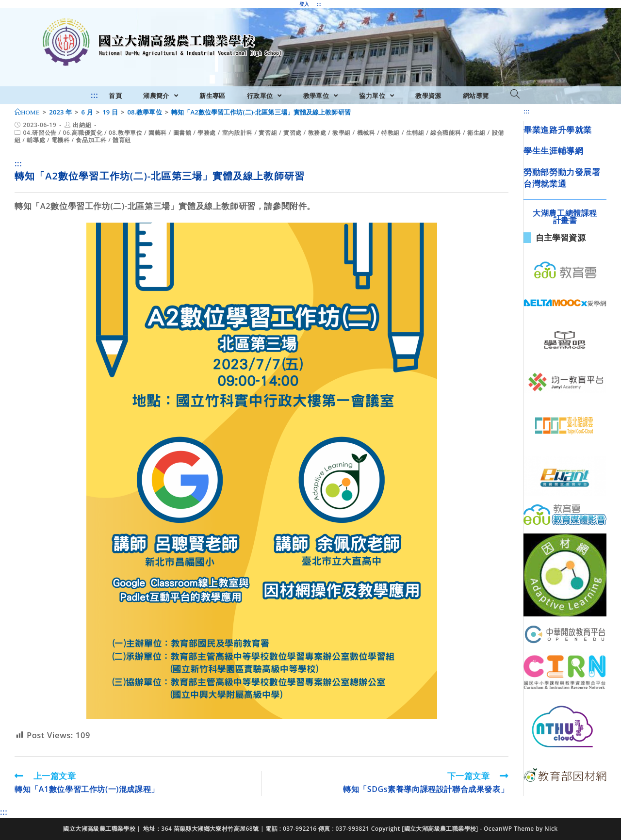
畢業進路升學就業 (558, 130)
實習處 (293, 133)
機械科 (366, 133)
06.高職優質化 (83, 133)
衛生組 (476, 133)
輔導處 (36, 140)
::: (319, 4)
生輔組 (415, 133)
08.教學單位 (125, 133)
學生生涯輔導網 (553, 151)
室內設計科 (237, 133)
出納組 (82, 125)
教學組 (342, 133)
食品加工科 (91, 140)
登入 (304, 4)
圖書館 (182, 133)
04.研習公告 (40, 133)
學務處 (207, 133)
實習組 (268, 133)
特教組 (391, 133)
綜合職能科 (446, 133)
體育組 (122, 140)
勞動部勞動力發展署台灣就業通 (562, 178)
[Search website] (515, 95)
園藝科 (158, 133)
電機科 (61, 140)
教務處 (317, 133)
